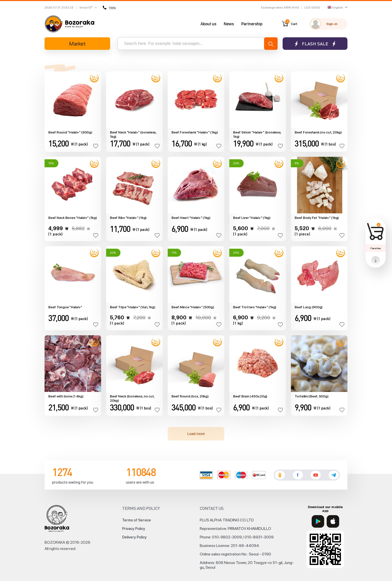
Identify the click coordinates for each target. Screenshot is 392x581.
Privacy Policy (134, 529)
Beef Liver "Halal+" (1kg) (252, 218)
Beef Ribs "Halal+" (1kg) (128, 218)
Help (109, 8)
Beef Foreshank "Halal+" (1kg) (195, 132)
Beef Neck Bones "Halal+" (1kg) (73, 218)
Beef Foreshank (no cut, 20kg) (318, 132)
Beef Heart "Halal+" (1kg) (191, 218)
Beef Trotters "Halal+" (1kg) (255, 307)
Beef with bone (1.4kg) (66, 396)
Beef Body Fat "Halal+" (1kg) (317, 218)
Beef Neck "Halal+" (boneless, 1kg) (133, 134)
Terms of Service (137, 520)
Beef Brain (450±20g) (250, 396)
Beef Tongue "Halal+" (65, 307)
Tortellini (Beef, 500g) (312, 396)
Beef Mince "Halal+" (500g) (193, 307)
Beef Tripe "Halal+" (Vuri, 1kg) (133, 307)
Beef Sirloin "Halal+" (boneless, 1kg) (257, 134)
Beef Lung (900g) (309, 307)
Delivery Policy (134, 537)
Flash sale (315, 44)
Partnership (252, 24)
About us (208, 24)
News (229, 24)
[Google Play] (318, 521)
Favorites (376, 248)
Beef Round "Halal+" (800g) (70, 132)
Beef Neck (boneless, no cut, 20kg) (132, 398)
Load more (196, 434)
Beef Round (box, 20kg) (190, 396)
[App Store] (333, 521)
